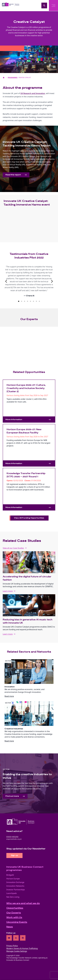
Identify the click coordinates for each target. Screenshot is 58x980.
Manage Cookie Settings (17, 951)
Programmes (13, 78)
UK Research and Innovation (33, 93)
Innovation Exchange (15, 882)
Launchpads (12, 893)
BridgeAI (10, 875)
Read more (9, 696)
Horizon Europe (13, 879)
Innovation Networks (15, 886)
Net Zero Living (13, 897)
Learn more (8, 591)
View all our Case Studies (13, 548)
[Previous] (6, 281)
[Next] (52, 281)
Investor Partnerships (16, 890)
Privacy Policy (12, 946)
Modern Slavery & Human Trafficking (22, 948)
